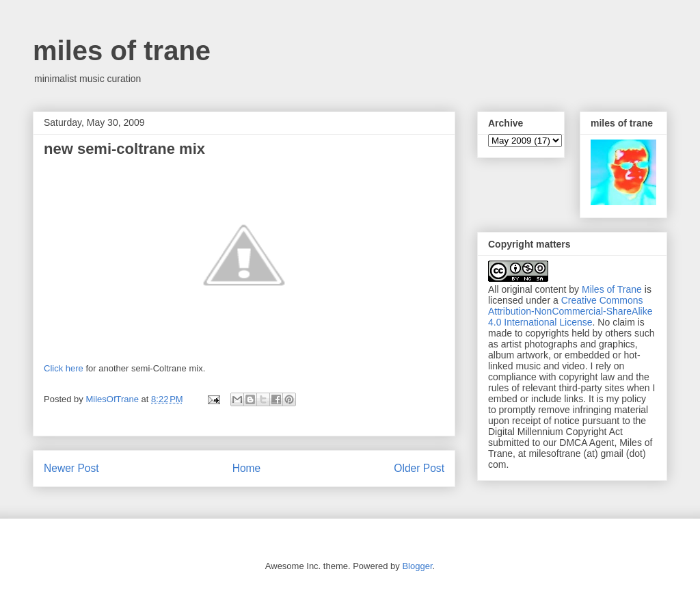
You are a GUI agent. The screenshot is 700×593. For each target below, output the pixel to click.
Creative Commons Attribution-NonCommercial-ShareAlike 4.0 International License (570, 311)
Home (247, 468)
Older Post (419, 468)
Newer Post (71, 468)
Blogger (417, 566)
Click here (64, 368)
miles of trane (122, 51)
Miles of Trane (612, 289)
